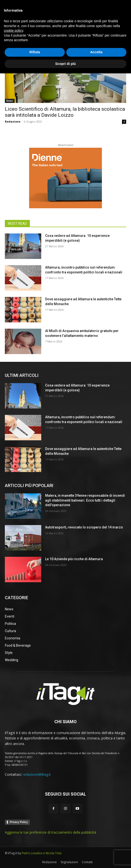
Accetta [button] (96, 847)
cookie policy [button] (13, 825)
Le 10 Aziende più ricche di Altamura (74, 559)
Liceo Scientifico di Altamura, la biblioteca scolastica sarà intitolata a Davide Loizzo (65, 112)
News (10, 101)
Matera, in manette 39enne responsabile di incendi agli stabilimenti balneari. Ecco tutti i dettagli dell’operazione (85, 500)
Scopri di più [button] (66, 858)
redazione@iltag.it (37, 774)
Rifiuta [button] (35, 847)
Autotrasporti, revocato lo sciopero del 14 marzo (84, 527)
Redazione (13, 121)
